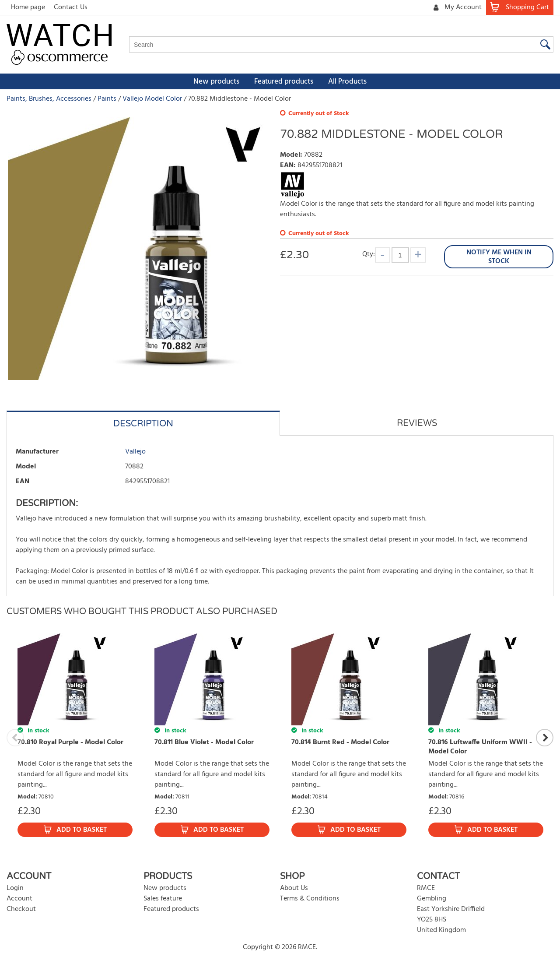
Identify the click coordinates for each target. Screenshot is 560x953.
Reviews (417, 423)
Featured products (284, 82)
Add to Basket (82, 830)
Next (545, 738)
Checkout (21, 909)
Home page (28, 7)
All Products (347, 82)
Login (15, 888)
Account (19, 899)
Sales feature (163, 899)
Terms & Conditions (310, 899)
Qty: (369, 254)
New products (216, 82)
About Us (294, 888)
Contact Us (71, 7)
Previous (15, 738)
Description (143, 424)
